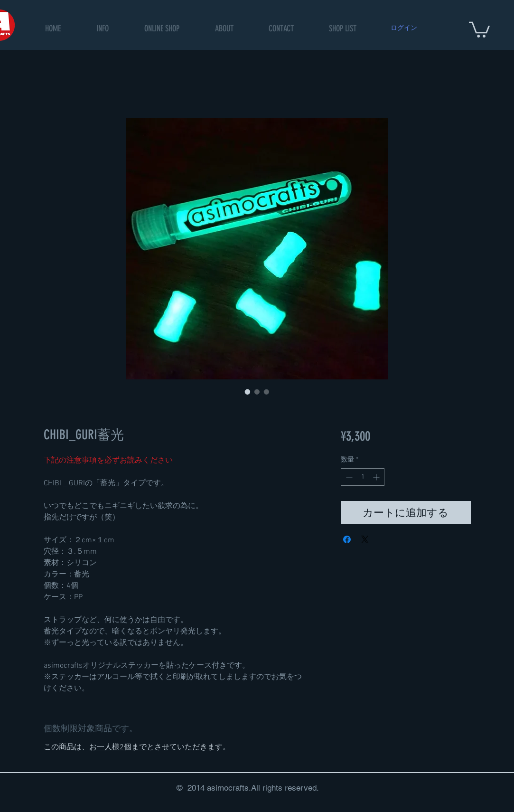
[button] (162, 29)
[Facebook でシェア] (347, 539)
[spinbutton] (363, 477)
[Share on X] (365, 539)
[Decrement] (348, 477)
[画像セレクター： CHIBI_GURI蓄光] (248, 392)
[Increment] (377, 477)
